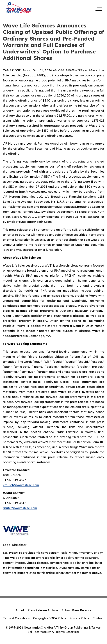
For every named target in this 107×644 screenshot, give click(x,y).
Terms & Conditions (16, 618)
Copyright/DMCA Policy (50, 618)
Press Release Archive (43, 610)
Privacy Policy (79, 618)
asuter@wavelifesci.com (20, 508)
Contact (98, 618)
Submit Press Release (77, 610)
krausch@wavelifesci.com (21, 485)
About (20, 610)
